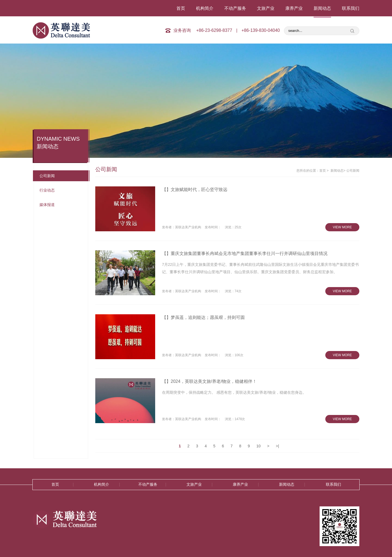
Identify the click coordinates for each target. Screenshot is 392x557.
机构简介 (205, 8)
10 (259, 446)
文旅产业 (266, 8)
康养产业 (294, 8)
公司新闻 (47, 176)
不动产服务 (235, 8)
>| (277, 446)
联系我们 (351, 8)
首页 (181, 8)
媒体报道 (47, 205)
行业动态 (47, 190)
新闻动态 (322, 8)
